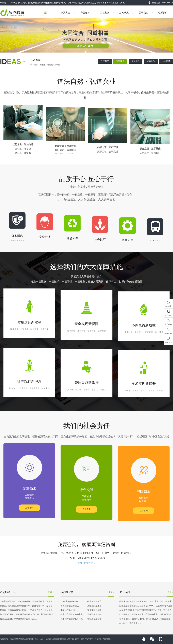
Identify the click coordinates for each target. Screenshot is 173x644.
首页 (46, 13)
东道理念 (120, 61)
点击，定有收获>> (87, 563)
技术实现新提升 (94, 602)
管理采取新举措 (94, 619)
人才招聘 (166, 61)
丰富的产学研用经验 (70, 610)
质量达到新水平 (94, 606)
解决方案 (66, 13)
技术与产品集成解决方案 (72, 614)
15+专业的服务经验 (69, 602)
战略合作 (151, 61)
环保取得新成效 (94, 614)
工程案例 (105, 13)
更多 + (51, 592)
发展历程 (136, 61)
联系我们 (163, 13)
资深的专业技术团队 (70, 606)
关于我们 (143, 13)
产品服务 (85, 13)
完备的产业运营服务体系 (72, 619)
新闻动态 (124, 13)
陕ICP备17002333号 (103, 639)
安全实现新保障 (94, 610)
